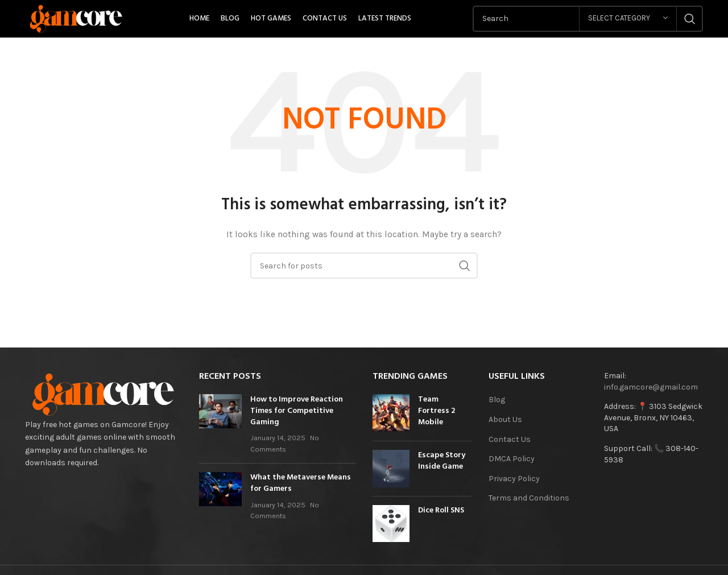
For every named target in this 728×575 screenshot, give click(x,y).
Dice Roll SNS (441, 511)
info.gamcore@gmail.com (651, 387)
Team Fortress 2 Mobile (437, 411)
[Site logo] (77, 18)
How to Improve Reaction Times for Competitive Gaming (297, 411)
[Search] (364, 266)
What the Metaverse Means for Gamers (301, 484)
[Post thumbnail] (220, 425)
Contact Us (510, 439)
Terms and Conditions (529, 499)
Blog (497, 400)
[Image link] (104, 394)
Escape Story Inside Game (442, 462)
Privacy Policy (514, 479)
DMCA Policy (512, 459)
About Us (505, 419)
